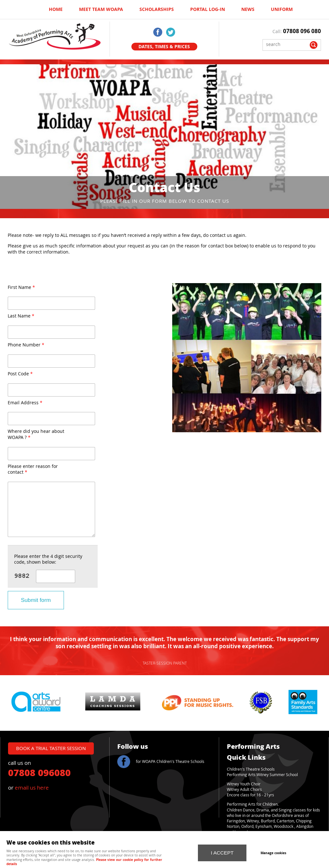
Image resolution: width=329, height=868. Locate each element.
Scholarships (157, 9)
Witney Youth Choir (244, 784)
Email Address (25, 403)
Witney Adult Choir (243, 789)
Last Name (21, 316)
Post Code (20, 374)
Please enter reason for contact (33, 469)
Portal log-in (208, 9)
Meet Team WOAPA (101, 9)
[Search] (287, 44)
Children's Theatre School (250, 769)
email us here (32, 787)
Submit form (36, 600)
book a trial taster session (51, 748)
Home (56, 9)
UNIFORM (282, 9)
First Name (21, 287)
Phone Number (26, 345)
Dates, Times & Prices (164, 47)
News (248, 9)
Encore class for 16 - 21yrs (250, 795)
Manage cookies (280, 850)
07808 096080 (39, 772)
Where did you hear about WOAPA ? (36, 434)
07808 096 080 (302, 31)
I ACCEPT (222, 850)
